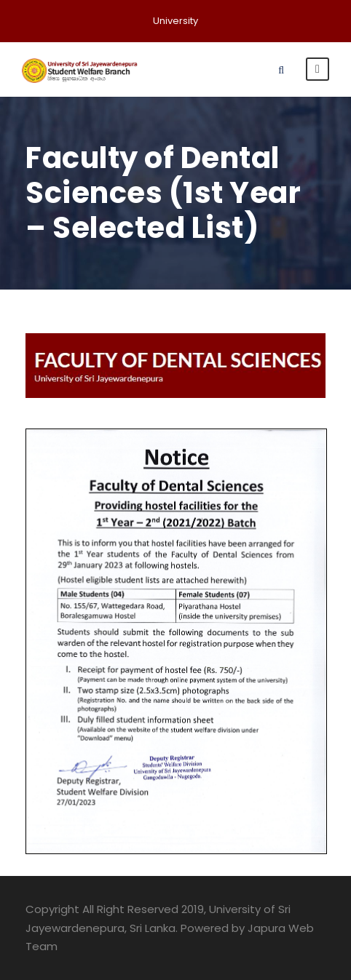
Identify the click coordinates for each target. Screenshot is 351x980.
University (175, 21)
